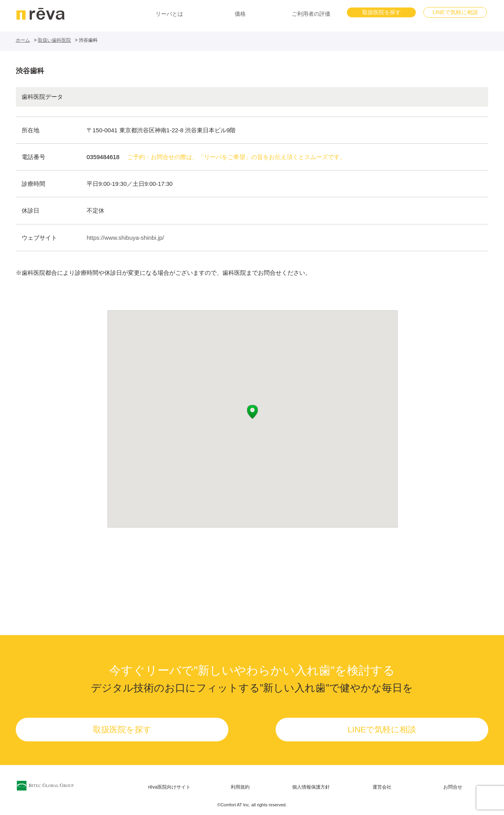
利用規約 (240, 787)
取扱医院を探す (382, 12)
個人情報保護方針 (311, 787)
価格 (240, 14)
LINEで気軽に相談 (455, 12)
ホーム (23, 40)
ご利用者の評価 (311, 14)
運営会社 (382, 787)
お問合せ (453, 787)
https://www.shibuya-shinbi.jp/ (125, 238)
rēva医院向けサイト (169, 787)
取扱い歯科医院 (54, 40)
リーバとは (169, 14)
